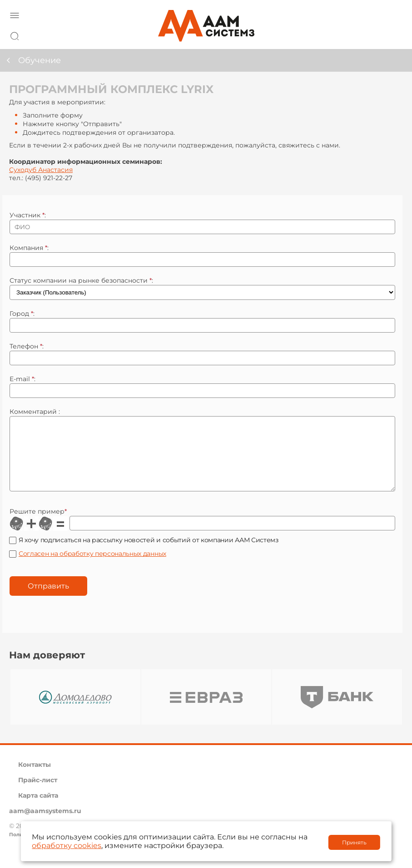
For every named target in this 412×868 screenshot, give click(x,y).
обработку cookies (67, 846)
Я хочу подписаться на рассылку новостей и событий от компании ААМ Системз (149, 554)
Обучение (40, 60)
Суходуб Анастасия (41, 170)
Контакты (35, 778)
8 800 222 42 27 (393, 34)
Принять (354, 842)
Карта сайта (38, 809)
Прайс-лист (38, 794)
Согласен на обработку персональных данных (92, 567)
